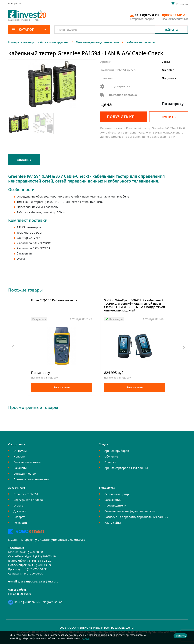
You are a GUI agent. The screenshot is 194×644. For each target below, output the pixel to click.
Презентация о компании (31, 479)
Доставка (20, 511)
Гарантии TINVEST (26, 494)
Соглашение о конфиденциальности (129, 511)
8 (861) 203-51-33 (36, 569)
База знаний (113, 500)
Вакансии (20, 468)
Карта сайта (113, 522)
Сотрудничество (25, 473)
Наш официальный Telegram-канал (35, 602)
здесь (86, 638)
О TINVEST (20, 451)
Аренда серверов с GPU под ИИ (126, 468)
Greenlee (168, 70)
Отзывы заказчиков (27, 462)
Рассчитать (62, 387)
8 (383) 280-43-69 (40, 565)
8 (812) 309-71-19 (44, 556)
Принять (180, 636)
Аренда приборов (117, 451)
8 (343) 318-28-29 (40, 560)
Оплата (18, 505)
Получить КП (121, 117)
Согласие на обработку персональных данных (136, 517)
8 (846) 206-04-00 (32, 573)
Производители (115, 505)
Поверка (110, 462)
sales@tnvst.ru (49, 581)
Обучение (111, 456)
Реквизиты (21, 522)
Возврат (19, 517)
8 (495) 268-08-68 (32, 552)
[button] (183, 347)
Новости (19, 456)
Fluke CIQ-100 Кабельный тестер (55, 301)
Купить (169, 117)
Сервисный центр (117, 494)
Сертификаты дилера (28, 500)
